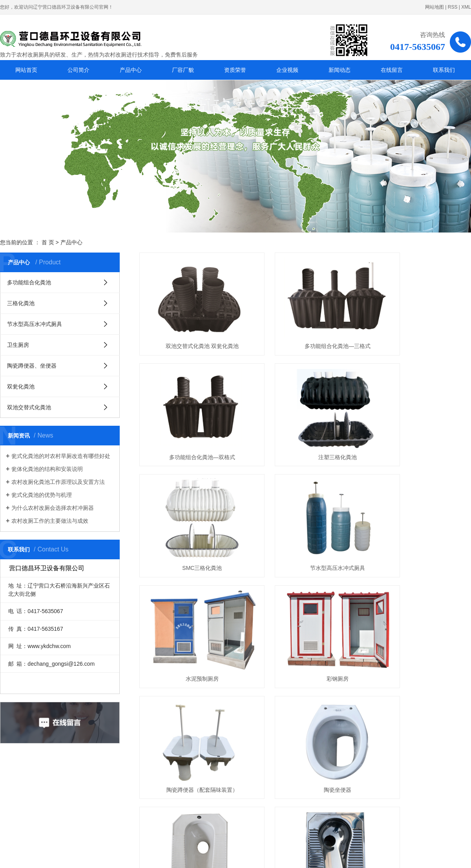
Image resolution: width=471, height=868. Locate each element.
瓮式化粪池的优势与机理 (42, 495)
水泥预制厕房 (191, 523)
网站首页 (26, 70)
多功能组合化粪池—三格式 (305, 331)
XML (466, 7)
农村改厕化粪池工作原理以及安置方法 (58, 482)
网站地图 (434, 7)
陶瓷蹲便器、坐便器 (32, 366)
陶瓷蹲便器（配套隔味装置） (419, 523)
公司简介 (78, 70)
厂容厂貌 (183, 70)
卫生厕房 (18, 345)
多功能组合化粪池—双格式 (419, 331)
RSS (453, 7)
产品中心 (131, 70)
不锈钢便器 (419, 619)
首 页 (48, 242)
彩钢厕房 (305, 523)
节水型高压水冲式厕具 (35, 324)
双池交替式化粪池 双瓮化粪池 (191, 331)
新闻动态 (340, 70)
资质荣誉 (235, 70)
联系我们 (444, 70)
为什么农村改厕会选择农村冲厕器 (53, 508)
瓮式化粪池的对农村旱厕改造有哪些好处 (61, 456)
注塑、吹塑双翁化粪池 (191, 715)
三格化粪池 (21, 303)
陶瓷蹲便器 (305, 619)
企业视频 (287, 70)
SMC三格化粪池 (305, 427)
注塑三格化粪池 (191, 427)
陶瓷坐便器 (191, 619)
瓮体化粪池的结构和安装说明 (47, 469)
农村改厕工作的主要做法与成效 (50, 521)
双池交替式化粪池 (29, 407)
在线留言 (392, 70)
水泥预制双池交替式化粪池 (305, 715)
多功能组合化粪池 (29, 282)
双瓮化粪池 (21, 386)
